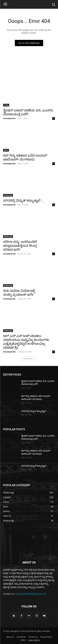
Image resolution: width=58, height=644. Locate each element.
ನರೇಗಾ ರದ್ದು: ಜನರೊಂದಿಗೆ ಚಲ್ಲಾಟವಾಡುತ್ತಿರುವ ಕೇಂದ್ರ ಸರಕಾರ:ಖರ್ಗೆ (20, 246)
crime (6, 105)
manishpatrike (9, 118)
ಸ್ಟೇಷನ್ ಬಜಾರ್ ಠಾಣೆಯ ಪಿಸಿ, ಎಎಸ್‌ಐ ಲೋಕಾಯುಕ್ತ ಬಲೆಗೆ (28, 112)
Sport (6, 150)
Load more (29, 359)
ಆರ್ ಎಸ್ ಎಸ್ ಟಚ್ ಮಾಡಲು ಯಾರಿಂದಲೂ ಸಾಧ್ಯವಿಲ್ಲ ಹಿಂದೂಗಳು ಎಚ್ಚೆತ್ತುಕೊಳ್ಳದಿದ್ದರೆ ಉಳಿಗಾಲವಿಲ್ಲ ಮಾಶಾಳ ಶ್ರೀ (26, 342)
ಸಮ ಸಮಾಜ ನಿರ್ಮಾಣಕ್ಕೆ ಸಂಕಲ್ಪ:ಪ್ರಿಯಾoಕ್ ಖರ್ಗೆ (19, 293)
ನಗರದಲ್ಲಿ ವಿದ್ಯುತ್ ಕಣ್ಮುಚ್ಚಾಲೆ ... (23, 200)
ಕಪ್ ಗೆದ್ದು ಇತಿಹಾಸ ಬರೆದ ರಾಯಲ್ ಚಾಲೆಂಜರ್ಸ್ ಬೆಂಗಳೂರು (25, 157)
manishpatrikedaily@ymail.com (31, 594)
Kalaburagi (8, 195)
